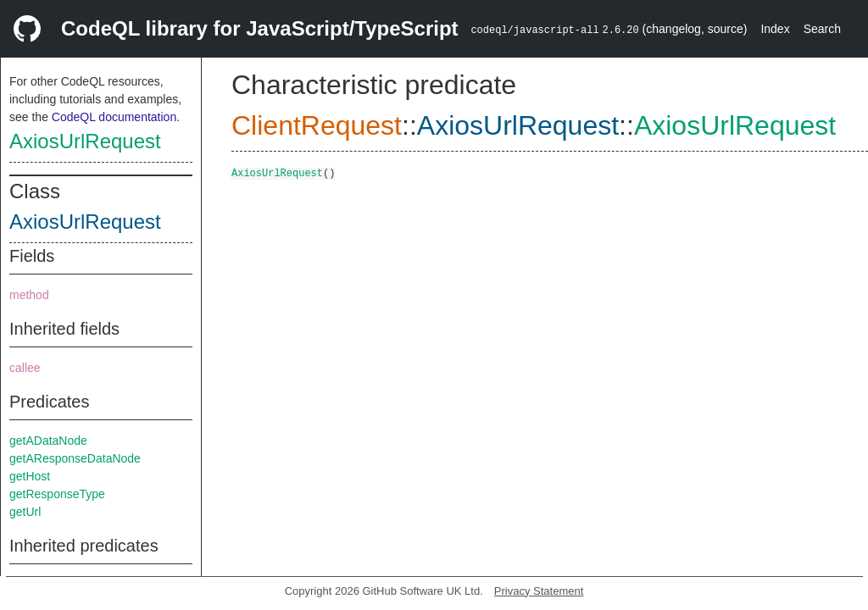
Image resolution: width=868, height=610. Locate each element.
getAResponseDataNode (75, 458)
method (29, 295)
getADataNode (48, 441)
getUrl (25, 512)
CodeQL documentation (114, 117)
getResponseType (57, 494)
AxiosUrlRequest (85, 141)
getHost (30, 476)
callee (25, 368)
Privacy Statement (539, 591)
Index (775, 29)
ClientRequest (317, 125)
